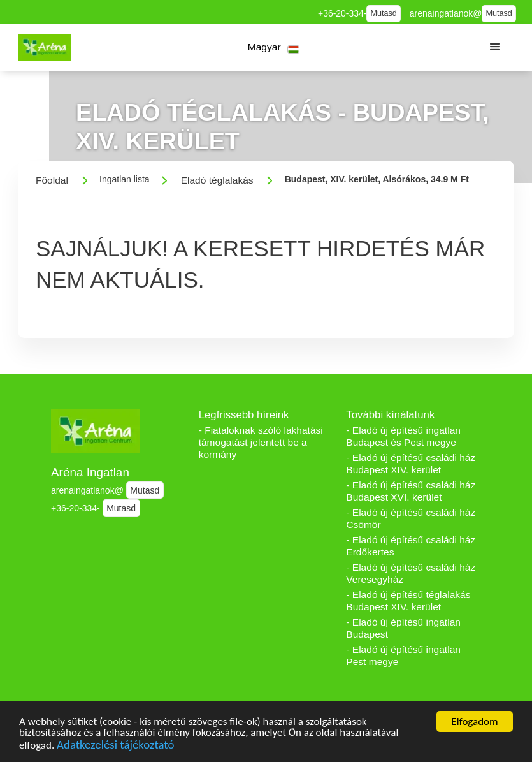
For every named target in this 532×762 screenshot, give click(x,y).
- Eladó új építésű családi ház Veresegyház (411, 573)
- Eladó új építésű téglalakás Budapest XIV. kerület (408, 601)
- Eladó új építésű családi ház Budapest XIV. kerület (411, 464)
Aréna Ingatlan (90, 472)
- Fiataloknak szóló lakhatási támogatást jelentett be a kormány (261, 442)
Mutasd (384, 13)
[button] (274, 48)
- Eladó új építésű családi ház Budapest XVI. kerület (411, 491)
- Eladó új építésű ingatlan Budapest (403, 628)
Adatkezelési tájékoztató (115, 747)
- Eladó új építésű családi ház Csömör (411, 518)
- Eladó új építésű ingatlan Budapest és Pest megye (403, 436)
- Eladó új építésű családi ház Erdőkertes (411, 546)
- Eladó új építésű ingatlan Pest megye (403, 656)
